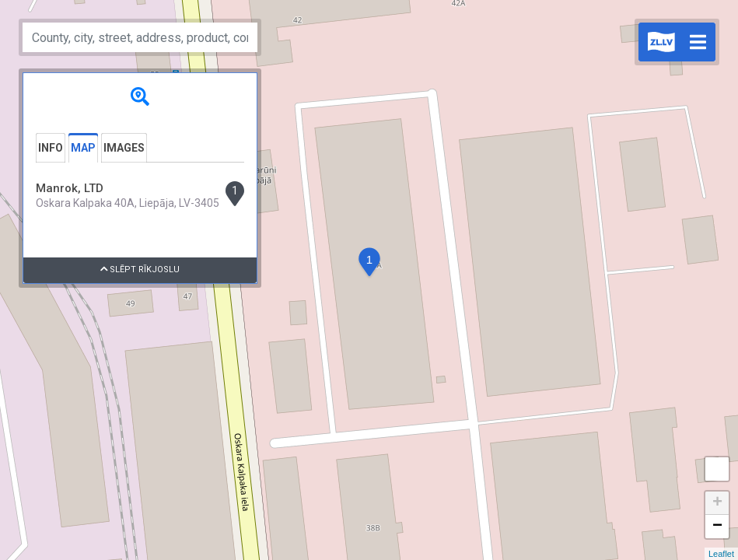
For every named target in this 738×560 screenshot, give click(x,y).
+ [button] (717, 503)
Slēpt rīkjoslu (140, 269)
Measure (717, 469)
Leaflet (721, 554)
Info (51, 148)
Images (124, 148)
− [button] (717, 527)
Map (83, 148)
